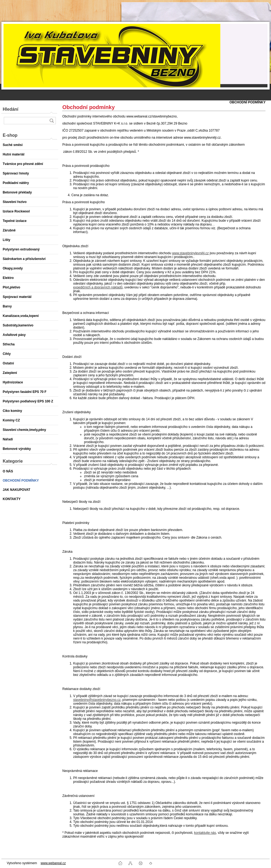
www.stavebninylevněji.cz (190, 253)
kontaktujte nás (205, 833)
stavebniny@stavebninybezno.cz (97, 700)
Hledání (11, 109)
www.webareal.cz (53, 863)
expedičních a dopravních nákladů (98, 287)
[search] (51, 121)
